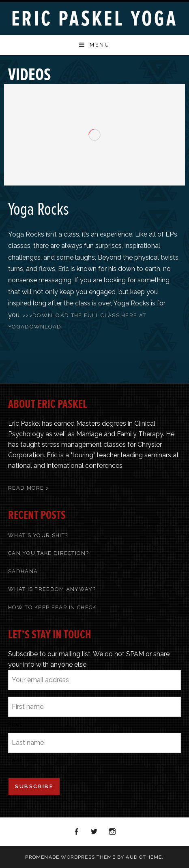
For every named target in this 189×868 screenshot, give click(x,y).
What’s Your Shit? (38, 535)
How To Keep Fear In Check (52, 607)
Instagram (113, 832)
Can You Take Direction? (48, 553)
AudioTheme (144, 857)
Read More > (29, 488)
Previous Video (152, 70)
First (15, 724)
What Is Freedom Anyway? (52, 589)
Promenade (42, 857)
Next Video (174, 70)
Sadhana (23, 571)
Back (163, 70)
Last (15, 760)
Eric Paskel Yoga (94, 19)
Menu (100, 45)
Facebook (77, 832)
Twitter (94, 832)
